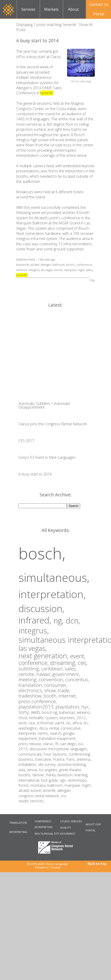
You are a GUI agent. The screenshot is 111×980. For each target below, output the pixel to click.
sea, (33, 723)
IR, (57, 744)
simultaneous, (54, 577)
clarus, (49, 744)
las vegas (47, 270)
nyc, (86, 707)
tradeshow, (31, 696)
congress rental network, (40, 796)
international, (30, 780)
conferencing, (80, 754)
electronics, (31, 690)
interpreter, (28, 733)
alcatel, (25, 790)
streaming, (64, 663)
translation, (31, 685)
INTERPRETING (18, 832)
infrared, (36, 620)
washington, (29, 728)
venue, (33, 770)
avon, (24, 723)
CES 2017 (26, 441)
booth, (51, 696)
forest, (24, 785)
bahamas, (68, 712)
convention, (52, 679)
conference (84, 265)
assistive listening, (72, 764)
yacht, (61, 723)
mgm (81, 270)
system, (52, 718)
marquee (70, 270)
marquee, (73, 785)
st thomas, (46, 723)
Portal (99, 14)
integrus (34, 270)
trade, (64, 690)
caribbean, (53, 669)
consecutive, (71, 728)
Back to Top (97, 864)
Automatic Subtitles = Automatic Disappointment (45, 405)
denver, (39, 775)
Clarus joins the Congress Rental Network (53, 424)
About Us (73, 13)
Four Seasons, (56, 754)
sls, (69, 723)
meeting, (29, 679)
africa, (78, 723)
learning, (81, 775)
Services (28, 9)
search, (57, 733)
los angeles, (49, 770)
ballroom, (56, 785)
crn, (64, 796)
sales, (71, 669)
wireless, (84, 712)
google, (69, 733)
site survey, (48, 764)
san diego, (69, 744)
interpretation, (52, 594)
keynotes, (68, 718)
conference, (34, 663)
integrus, (34, 631)
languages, (79, 749)
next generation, (44, 656)
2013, (24, 749)
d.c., (87, 723)
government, (66, 674)
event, (78, 656)
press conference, (38, 701)
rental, (55, 728)
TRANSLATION (18, 823)
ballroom (59, 265)
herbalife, (37, 718)
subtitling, (30, 669)
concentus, (77, 679)
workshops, (78, 780)
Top (92, 280)
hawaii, (44, 674)
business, (27, 759)
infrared (22, 270)
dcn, (73, 621)
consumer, (56, 685)
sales (89, 270)
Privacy (56, 867)
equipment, (29, 738)
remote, (27, 674)
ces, (83, 663)
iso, (81, 744)
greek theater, (71, 770)
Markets (51, 9)
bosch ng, (50, 712)
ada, (23, 770)
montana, (39, 785)
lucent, (37, 790)
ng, (60, 621)
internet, (68, 696)
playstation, (68, 707)
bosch (70, 265)
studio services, (31, 801)
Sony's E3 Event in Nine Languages (47, 457)
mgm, (87, 785)
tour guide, (50, 780)
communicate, (31, 754)
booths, (25, 775)
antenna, (84, 759)
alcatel (35, 265)
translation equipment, (57, 738)
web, (36, 712)
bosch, (42, 553)
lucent (58, 270)
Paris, (71, 759)
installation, (28, 764)
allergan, (64, 790)
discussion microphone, (50, 749)
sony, (25, 712)
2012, (82, 718)
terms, (44, 733)
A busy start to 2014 (37, 41)
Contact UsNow (99, 6)
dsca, (44, 728)
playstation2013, (37, 707)
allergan (46, 265)
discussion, (41, 608)
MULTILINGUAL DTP (47, 834)
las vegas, (33, 648)
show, (51, 690)
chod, (24, 718)
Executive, (44, 759)
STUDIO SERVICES (71, 821)
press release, (31, 744)
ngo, (64, 780)
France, (60, 759)
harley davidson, (60, 775)
